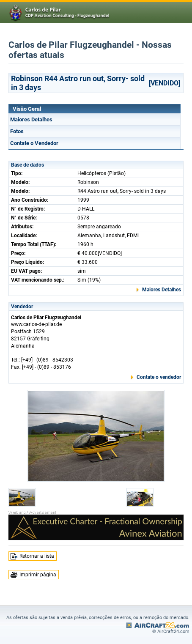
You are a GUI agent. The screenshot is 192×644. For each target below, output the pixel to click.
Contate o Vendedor (34, 143)
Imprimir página (38, 575)
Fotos (17, 131)
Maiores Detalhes (31, 119)
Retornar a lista (37, 556)
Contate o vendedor (159, 377)
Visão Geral (27, 109)
